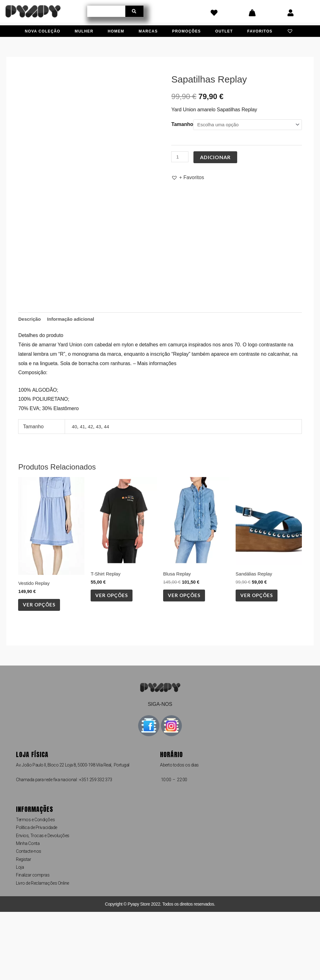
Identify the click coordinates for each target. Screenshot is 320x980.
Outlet (224, 31)
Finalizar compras (33, 943)
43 (100, 492)
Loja (20, 935)
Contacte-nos (29, 919)
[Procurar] (134, 11)
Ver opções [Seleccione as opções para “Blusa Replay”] (187, 663)
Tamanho (182, 124)
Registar (23, 927)
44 (108, 492)
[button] (188, 178)
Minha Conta (28, 912)
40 (75, 492)
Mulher (84, 31)
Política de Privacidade (37, 896)
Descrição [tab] (30, 384)
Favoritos (260, 31)
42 (91, 492)
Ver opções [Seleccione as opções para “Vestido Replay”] (42, 672)
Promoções (187, 31)
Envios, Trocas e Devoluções (43, 904)
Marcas (148, 31)
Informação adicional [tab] (73, 384)
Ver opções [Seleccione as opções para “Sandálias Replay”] (259, 663)
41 (83, 492)
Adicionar (216, 157)
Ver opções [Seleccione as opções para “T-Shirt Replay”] (114, 663)
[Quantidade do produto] (180, 157)
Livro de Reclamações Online (42, 951)
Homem (116, 31)
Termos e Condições (35, 888)
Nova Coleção (43, 31)
